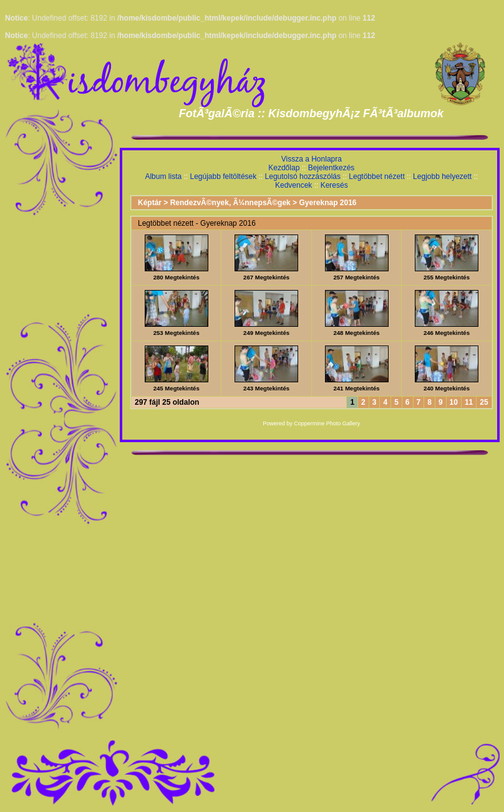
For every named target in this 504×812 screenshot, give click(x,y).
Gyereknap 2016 (327, 203)
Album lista (163, 176)
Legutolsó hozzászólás (303, 176)
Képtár (150, 203)
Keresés (334, 185)
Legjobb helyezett (442, 176)
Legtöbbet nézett (376, 176)
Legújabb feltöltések (223, 176)
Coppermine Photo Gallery (327, 423)
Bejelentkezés (332, 168)
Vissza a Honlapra (312, 159)
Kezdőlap (284, 168)
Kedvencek (293, 185)
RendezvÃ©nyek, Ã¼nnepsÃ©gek (230, 203)
